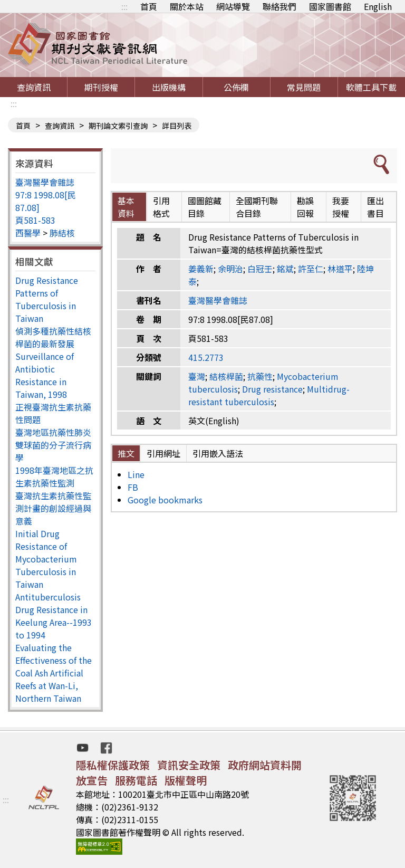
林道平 (340, 269)
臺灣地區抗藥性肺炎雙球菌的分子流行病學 (53, 445)
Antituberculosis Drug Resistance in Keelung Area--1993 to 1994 (54, 616)
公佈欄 (236, 87)
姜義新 (201, 269)
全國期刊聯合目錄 (257, 207)
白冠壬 (260, 269)
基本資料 (126, 207)
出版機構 (169, 87)
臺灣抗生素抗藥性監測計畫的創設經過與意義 (53, 508)
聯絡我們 (279, 6)
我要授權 (341, 207)
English (378, 6)
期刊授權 (101, 87)
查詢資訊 (34, 87)
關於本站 (187, 6)
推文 (126, 453)
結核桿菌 (226, 376)
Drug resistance (272, 389)
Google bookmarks (165, 500)
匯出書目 (375, 207)
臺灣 (197, 376)
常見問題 (304, 87)
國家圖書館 (330, 6)
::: (124, 6)
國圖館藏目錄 (205, 207)
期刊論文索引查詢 (118, 126)
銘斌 (285, 269)
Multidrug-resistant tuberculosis (269, 395)
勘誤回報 (305, 207)
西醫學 (28, 233)
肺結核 (62, 233)
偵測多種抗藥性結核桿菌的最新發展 (53, 337)
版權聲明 (186, 780)
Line (136, 474)
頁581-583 (35, 220)
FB (133, 487)
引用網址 (163, 453)
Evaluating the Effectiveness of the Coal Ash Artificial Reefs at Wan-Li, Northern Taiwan (54, 673)
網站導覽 (233, 6)
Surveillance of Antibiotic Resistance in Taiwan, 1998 (45, 375)
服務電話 (136, 780)
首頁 (149, 6)
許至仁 (311, 269)
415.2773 (206, 357)
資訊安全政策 (189, 765)
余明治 (230, 269)
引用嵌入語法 (218, 453)
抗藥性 (260, 376)
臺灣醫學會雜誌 (45, 182)
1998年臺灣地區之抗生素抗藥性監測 (54, 476)
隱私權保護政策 (113, 765)
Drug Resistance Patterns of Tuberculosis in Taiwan (47, 299)
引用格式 (161, 207)
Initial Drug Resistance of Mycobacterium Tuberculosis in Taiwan (46, 559)
